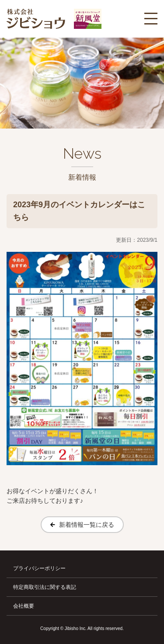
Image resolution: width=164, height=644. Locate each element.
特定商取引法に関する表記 (45, 587)
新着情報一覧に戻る (87, 525)
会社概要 (24, 606)
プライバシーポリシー (39, 568)
